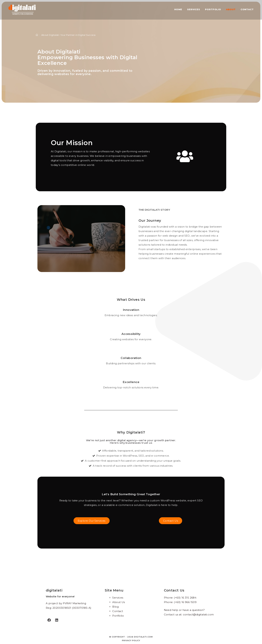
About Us (119, 602)
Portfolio (118, 616)
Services (118, 598)
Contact (118, 611)
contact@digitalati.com (198, 614)
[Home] (37, 35)
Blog (115, 607)
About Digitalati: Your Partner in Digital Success (68, 35)
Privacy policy (131, 640)
